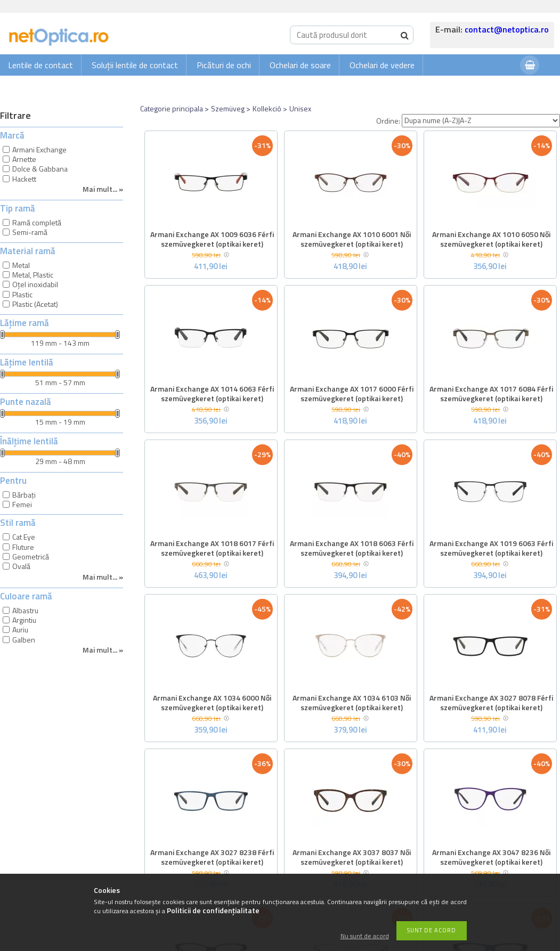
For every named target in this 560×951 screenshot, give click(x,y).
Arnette (24, 159)
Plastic (22, 294)
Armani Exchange (39, 149)
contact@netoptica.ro (507, 29)
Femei (22, 504)
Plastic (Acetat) (35, 304)
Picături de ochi (224, 65)
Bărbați (24, 495)
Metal (21, 265)
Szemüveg (228, 108)
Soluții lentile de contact (135, 65)
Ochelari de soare (300, 65)
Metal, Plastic (33, 275)
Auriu (20, 629)
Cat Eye (24, 537)
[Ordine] (481, 121)
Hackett (24, 179)
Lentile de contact (40, 65)
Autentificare (485, 86)
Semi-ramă (30, 232)
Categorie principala (172, 108)
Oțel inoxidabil (35, 284)
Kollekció (267, 108)
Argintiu (24, 620)
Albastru (25, 610)
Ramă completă (37, 222)
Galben (24, 640)
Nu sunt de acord (365, 936)
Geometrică (31, 556)
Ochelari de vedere (382, 65)
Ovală (21, 566)
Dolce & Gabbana (40, 169)
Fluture (23, 547)
